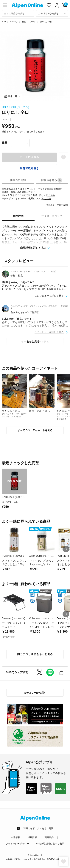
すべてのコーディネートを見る (35, 430)
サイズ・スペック (52, 216)
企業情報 (16, 837)
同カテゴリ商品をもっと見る (35, 654)
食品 (24, 22)
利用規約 (49, 837)
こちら (32, 192)
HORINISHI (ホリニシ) (15, 107)
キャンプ (14, 22)
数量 (4, 143)
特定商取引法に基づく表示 (50, 844)
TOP (4, 22)
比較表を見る (52, 180)
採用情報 (32, 837)
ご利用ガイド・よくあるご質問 (37, 828)
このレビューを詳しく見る (49, 296)
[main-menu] (5, 5)
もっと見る (33, 342)
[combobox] (18, 13)
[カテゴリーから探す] (52, 13)
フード (33, 22)
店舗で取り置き (29, 168)
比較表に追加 (18, 180)
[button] (66, 397)
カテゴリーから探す (35, 693)
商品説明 (18, 216)
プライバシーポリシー (17, 844)
